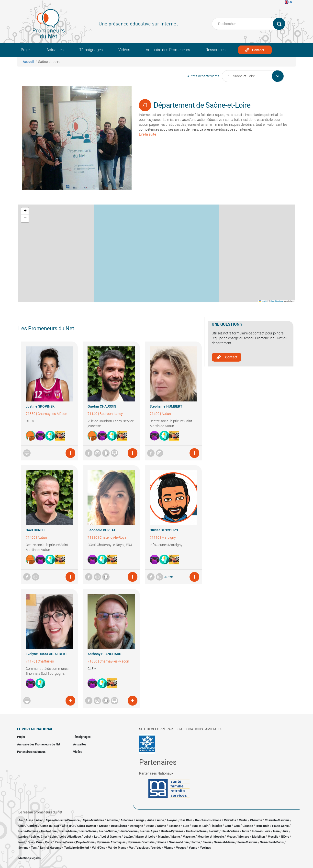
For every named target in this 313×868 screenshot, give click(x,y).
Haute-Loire (49, 831)
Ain (21, 820)
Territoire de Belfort (77, 848)
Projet (26, 50)
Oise (30, 842)
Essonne (174, 826)
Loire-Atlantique (70, 837)
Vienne (169, 848)
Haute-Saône (88, 831)
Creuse (104, 826)
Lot (96, 837)
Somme (23, 848)
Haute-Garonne (28, 831)
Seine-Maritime (247, 842)
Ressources (216, 50)
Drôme (162, 826)
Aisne (29, 820)
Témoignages (91, 50)
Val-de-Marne (117, 848)
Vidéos (124, 50)
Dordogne (136, 826)
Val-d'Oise (99, 848)
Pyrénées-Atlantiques (111, 842)
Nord (22, 842)
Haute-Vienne (129, 831)
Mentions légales (29, 858)
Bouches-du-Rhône (208, 820)
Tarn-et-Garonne (50, 848)
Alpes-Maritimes (93, 820)
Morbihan (258, 837)
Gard (228, 826)
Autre (169, 577)
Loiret (87, 837)
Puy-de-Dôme (85, 842)
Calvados (230, 820)
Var (131, 848)
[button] (25, 211)
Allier (39, 820)
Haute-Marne (68, 831)
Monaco (244, 837)
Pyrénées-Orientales (141, 842)
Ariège (140, 820)
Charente (256, 820)
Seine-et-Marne (224, 842)
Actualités (55, 50)
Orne (39, 842)
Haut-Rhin (263, 826)
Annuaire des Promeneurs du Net (39, 744)
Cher (21, 826)
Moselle (273, 837)
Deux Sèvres (119, 826)
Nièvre (285, 837)
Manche (163, 837)
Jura (285, 831)
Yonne (193, 848)
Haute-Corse (280, 826)
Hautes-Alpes (149, 831)
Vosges (181, 848)
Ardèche (112, 820)
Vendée (156, 848)
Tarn (34, 848)
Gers (237, 826)
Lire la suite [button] (147, 134)
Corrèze (32, 826)
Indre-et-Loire (261, 831)
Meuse (231, 837)
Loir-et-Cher (39, 837)
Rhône (162, 842)
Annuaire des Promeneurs (168, 50)
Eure (186, 826)
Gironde (248, 826)
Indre (246, 831)
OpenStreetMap (277, 301)
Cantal (243, 820)
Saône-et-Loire (179, 842)
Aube (151, 820)
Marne (176, 837)
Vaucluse (142, 848)
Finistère (216, 826)
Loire (53, 837)
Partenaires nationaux (31, 752)
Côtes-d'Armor (87, 826)
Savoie (207, 842)
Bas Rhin (186, 820)
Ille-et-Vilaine (230, 831)
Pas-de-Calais (64, 842)
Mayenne (189, 837)
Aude (160, 820)
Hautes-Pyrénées (172, 831)
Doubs (150, 826)
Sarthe (196, 842)
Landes (23, 837)
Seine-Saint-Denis (272, 842)
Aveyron (172, 820)
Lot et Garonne (111, 837)
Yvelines (205, 848)
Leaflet (263, 301)
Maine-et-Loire (145, 837)
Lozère (128, 837)
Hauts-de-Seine (196, 831)
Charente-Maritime (277, 820)
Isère (276, 831)
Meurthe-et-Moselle (211, 837)
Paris (49, 842)
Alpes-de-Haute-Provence (62, 820)
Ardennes (127, 820)
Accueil (28, 62)
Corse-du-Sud (50, 826)
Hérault (214, 831)
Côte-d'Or (68, 826)
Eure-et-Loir (200, 826)
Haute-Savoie (108, 831)
